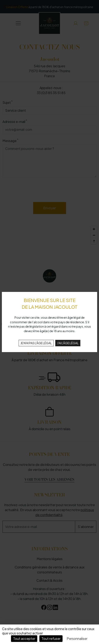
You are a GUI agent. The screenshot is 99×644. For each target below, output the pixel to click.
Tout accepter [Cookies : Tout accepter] (24, 638)
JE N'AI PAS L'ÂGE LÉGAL (36, 343)
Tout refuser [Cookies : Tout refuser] (51, 638)
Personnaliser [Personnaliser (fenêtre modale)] (77, 638)
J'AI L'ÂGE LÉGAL (68, 343)
